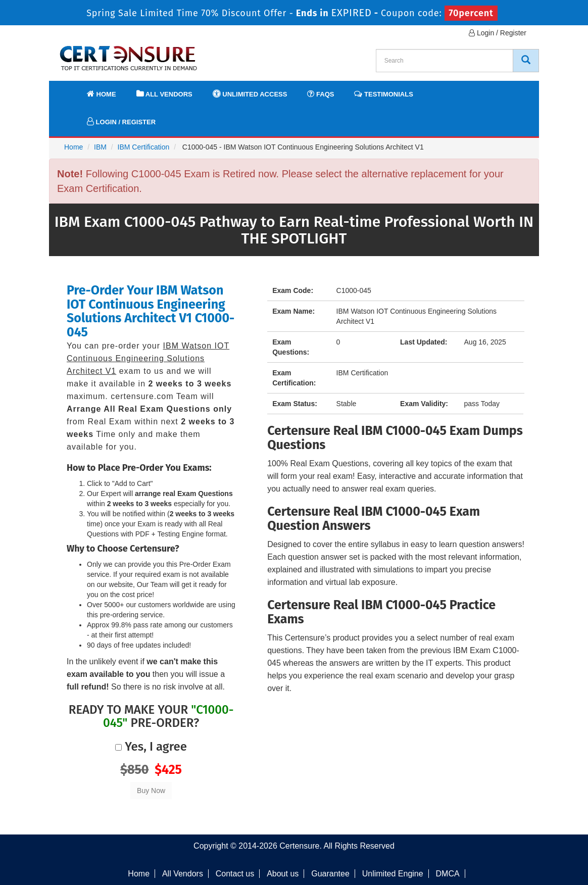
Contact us (235, 874)
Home (102, 94)
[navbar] (69, 89)
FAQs (321, 94)
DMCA (448, 874)
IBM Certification (144, 147)
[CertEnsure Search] (526, 61)
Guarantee (330, 874)
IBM (100, 147)
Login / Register (498, 33)
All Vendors (164, 94)
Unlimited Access (250, 94)
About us (283, 874)
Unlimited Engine (393, 874)
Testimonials (383, 94)
